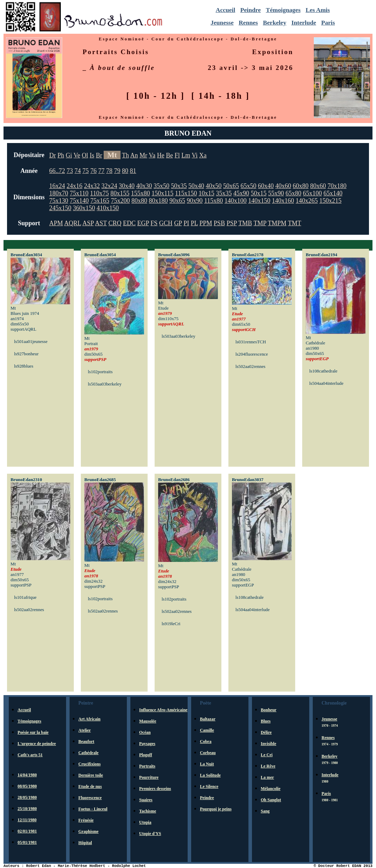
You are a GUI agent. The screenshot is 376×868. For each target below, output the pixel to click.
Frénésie (86, 820)
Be (169, 155)
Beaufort (86, 741)
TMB (245, 223)
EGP (143, 223)
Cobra (206, 741)
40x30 (144, 186)
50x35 (179, 186)
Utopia (145, 822)
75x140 (79, 201)
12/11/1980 (27, 820)
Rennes (248, 22)
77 (102, 171)
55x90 (276, 193)
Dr (53, 155)
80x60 (318, 186)
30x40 (127, 186)
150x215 (330, 201)
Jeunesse (222, 22)
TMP (260, 223)
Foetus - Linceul (93, 809)
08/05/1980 (27, 786)
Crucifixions (89, 764)
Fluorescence (90, 798)
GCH (166, 223)
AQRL (73, 223)
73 (70, 171)
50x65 (231, 186)
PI (186, 223)
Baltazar (208, 719)
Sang (265, 811)
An (134, 155)
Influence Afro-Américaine (163, 710)
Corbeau (208, 753)
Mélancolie (271, 789)
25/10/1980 (27, 809)
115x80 (213, 201)
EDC (129, 223)
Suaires (146, 800)
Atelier (85, 730)
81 (133, 171)
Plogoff (146, 755)
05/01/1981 (27, 842)
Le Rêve (268, 766)
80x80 (139, 201)
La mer (267, 777)
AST (101, 223)
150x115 (162, 193)
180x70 (59, 193)
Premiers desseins (155, 789)
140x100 (236, 201)
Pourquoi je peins (216, 809)
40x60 (283, 186)
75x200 (121, 201)
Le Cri (267, 755)
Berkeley (274, 22)
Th (125, 155)
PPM (206, 223)
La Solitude (210, 775)
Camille (207, 730)
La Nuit (207, 764)
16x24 (57, 186)
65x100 (312, 193)
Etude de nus (90, 786)
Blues (266, 721)
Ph (61, 155)
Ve (77, 155)
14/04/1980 (27, 775)
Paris (328, 22)
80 (125, 171)
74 (78, 171)
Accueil (226, 10)
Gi (69, 155)
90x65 (177, 201)
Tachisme (148, 811)
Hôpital (85, 843)
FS (154, 223)
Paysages (147, 744)
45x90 (241, 193)
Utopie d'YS (150, 834)
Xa (203, 155)
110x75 (99, 193)
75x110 (79, 193)
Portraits (147, 766)
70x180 (337, 186)
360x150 (84, 208)
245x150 (60, 208)
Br (99, 155)
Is (92, 155)
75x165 (100, 201)
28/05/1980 (27, 797)
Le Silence (209, 786)
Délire (266, 732)
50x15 (258, 193)
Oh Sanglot (271, 800)
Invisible (268, 744)
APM (56, 223)
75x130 (59, 201)
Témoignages (283, 10)
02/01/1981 (27, 831)
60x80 (301, 186)
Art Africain (89, 719)
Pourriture (149, 777)
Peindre (251, 10)
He (161, 155)
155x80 (141, 193)
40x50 (214, 186)
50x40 (196, 186)
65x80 (293, 193)
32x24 (109, 186)
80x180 (158, 201)
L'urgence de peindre (37, 744)
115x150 (186, 193)
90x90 (195, 201)
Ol (85, 155)
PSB (219, 223)
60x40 (266, 186)
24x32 (92, 186)
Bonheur (269, 710)
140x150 (259, 201)
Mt (112, 155)
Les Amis (318, 10)
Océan (145, 732)
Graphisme (88, 831)
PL (194, 223)
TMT (294, 223)
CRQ (115, 223)
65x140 (333, 193)
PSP (232, 223)
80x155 (120, 193)
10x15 (206, 193)
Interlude (304, 22)
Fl (177, 155)
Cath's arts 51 (30, 755)
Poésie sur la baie (33, 732)
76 (93, 171)
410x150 (108, 208)
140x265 (307, 201)
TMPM (277, 223)
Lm (186, 155)
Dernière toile (91, 775)
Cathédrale (88, 753)
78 (109, 171)
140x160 (283, 201)
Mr (143, 155)
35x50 (161, 186)
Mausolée (148, 721)
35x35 (224, 193)
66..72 (57, 171)
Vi (195, 155)
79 (117, 171)
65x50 (249, 186)
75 (86, 171)
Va (152, 155)
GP (178, 223)
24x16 (75, 186)
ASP (88, 223)
